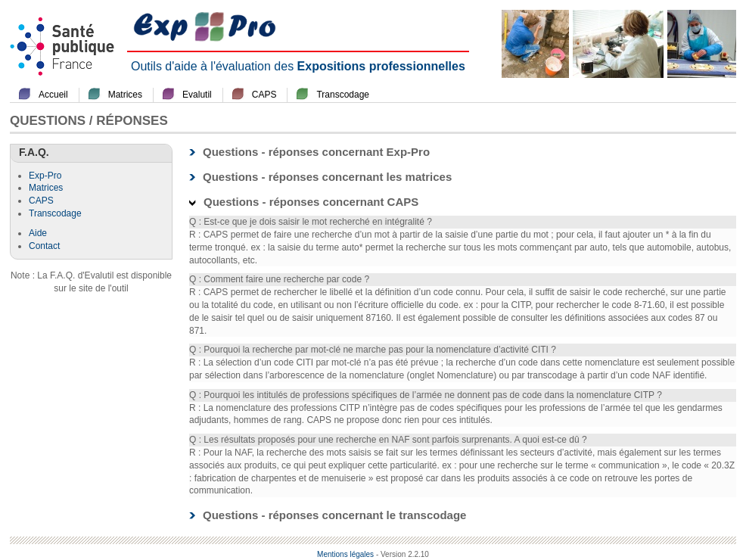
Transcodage (343, 95)
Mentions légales (345, 554)
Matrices (125, 95)
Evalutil (197, 95)
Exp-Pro (45, 176)
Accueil (53, 95)
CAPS (264, 95)
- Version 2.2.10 (403, 554)
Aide (38, 233)
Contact (44, 246)
